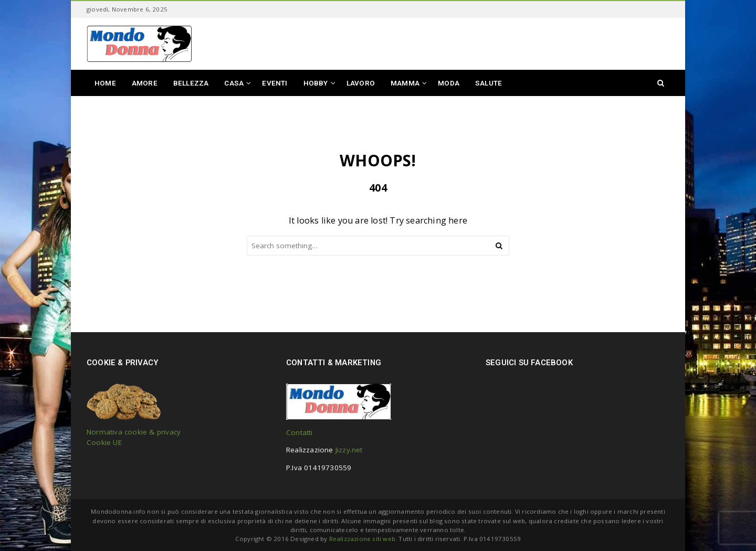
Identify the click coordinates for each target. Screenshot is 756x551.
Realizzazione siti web (362, 539)
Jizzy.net (349, 450)
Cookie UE (104, 442)
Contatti (300, 432)
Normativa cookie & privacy (134, 432)
